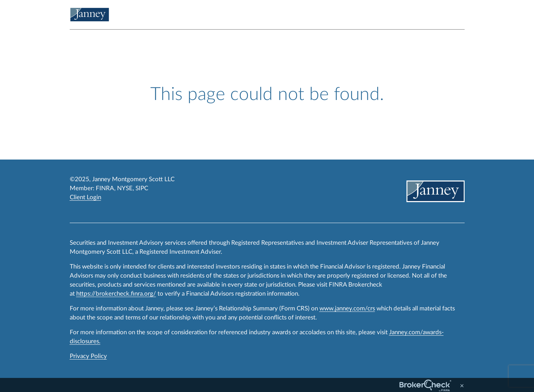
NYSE (125, 188)
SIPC (142, 188)
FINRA (105, 188)
